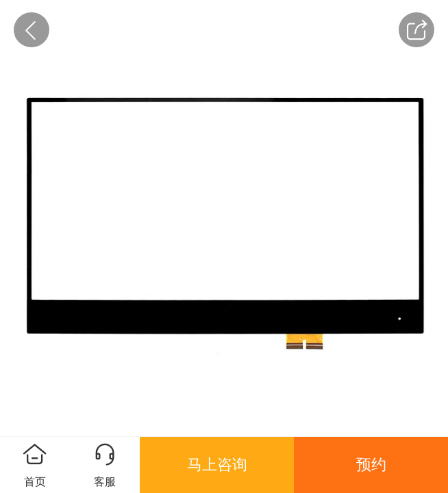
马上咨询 (217, 465)
